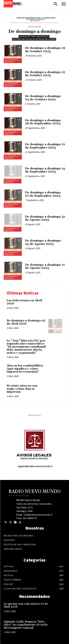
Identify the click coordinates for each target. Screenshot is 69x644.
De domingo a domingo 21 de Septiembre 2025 (45, 146)
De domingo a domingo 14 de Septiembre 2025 (45, 170)
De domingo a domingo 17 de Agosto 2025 (45, 266)
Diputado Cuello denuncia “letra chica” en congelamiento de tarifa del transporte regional (26, 625)
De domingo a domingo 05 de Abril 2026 (26, 322)
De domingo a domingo (11, 61)
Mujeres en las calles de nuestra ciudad (34, 39)
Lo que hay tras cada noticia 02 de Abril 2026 (26, 605)
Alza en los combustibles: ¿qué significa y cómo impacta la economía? (25, 369)
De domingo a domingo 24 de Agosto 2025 (43, 242)
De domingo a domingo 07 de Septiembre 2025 (43, 194)
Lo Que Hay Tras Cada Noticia (34, 36)
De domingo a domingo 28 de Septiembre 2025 (43, 122)
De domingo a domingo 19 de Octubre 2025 (45, 50)
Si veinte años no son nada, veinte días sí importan (22, 389)
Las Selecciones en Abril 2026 (24, 302)
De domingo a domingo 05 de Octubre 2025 (43, 98)
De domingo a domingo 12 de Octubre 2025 (45, 74)
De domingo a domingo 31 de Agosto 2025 (45, 218)
